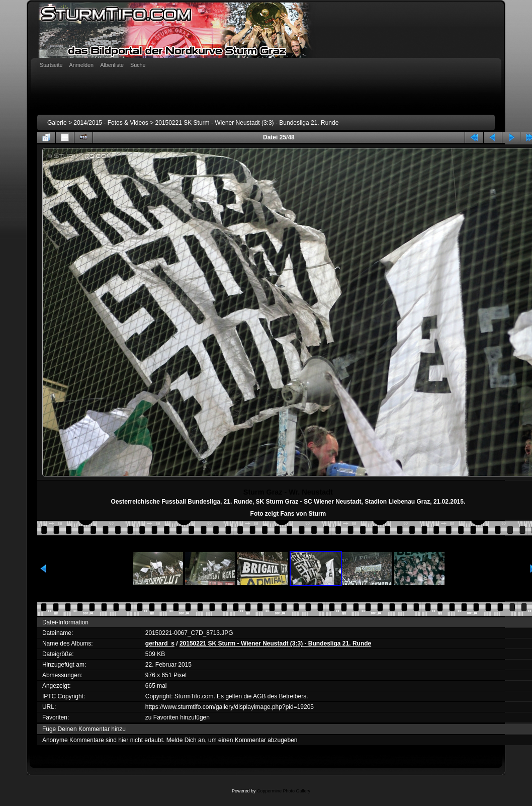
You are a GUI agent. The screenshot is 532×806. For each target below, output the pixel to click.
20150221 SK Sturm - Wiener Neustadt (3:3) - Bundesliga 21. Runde (247, 123)
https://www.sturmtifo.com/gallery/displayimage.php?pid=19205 (230, 707)
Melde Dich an (186, 740)
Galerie (57, 123)
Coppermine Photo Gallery (284, 791)
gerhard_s (160, 643)
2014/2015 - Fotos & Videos (111, 123)
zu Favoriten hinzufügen (178, 717)
